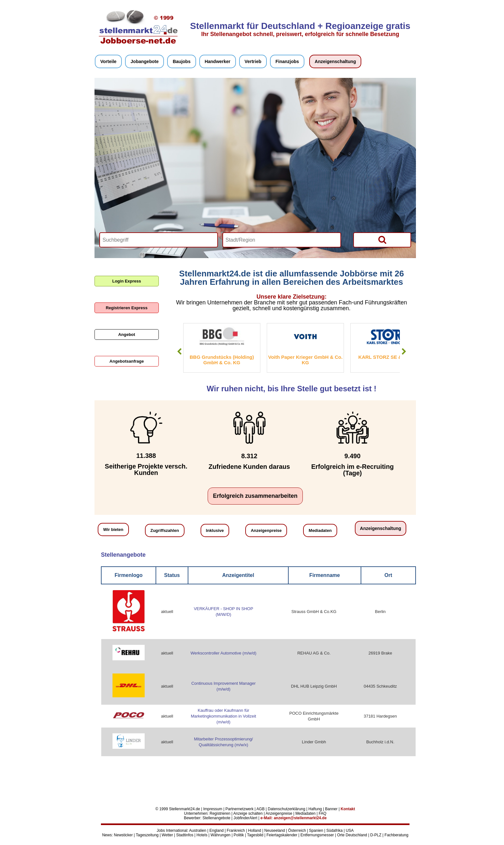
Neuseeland (274, 831)
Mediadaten (320, 530)
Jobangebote (144, 61)
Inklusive (215, 530)
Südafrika (334, 831)
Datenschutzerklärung (287, 809)
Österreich (297, 831)
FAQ (322, 813)
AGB (261, 809)
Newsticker (123, 835)
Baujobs (181, 61)
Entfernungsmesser (317, 835)
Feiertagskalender (282, 835)
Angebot (127, 334)
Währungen (221, 835)
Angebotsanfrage (127, 361)
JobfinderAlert (245, 818)
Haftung (315, 809)
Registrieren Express (127, 308)
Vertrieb (253, 61)
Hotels (202, 835)
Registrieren (220, 813)
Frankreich (236, 831)
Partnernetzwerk (239, 809)
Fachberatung (396, 835)
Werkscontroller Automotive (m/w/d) (224, 653)
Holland (255, 831)
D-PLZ (376, 835)
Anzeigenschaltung (335, 61)
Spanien (316, 831)
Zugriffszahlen (165, 530)
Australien (198, 831)
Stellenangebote (216, 818)
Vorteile (108, 61)
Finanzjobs (287, 61)
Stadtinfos (185, 835)
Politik (239, 835)
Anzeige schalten (248, 813)
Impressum (213, 809)
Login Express (127, 281)
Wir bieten (113, 529)
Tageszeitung (147, 835)
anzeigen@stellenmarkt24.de (300, 818)
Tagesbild (255, 835)
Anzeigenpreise (266, 530)
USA (350, 831)
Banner (331, 809)
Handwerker (218, 61)
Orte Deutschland (352, 835)
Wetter (167, 835)
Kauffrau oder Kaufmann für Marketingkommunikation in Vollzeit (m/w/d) (224, 716)
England (217, 831)
